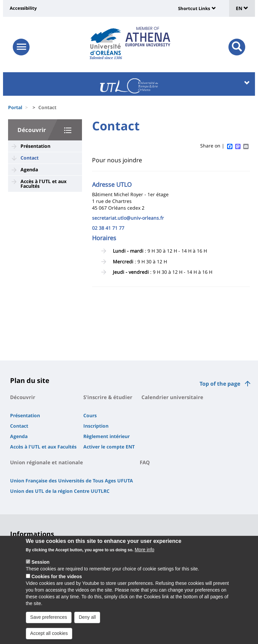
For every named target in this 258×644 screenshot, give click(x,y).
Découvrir (32, 130)
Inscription (96, 426)
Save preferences (49, 617)
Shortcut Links (194, 8)
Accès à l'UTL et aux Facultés (44, 184)
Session (41, 562)
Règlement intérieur (106, 436)
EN (242, 8)
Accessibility (23, 8)
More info (144, 550)
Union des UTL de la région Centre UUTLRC (60, 491)
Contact (30, 158)
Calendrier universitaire (172, 397)
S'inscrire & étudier (108, 397)
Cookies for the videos (57, 576)
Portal (15, 107)
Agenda (29, 169)
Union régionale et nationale (47, 462)
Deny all (87, 617)
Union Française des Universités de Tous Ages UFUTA (72, 481)
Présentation (35, 146)
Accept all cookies (49, 633)
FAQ (145, 462)
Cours (90, 415)
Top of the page (220, 384)
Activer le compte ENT (109, 447)
